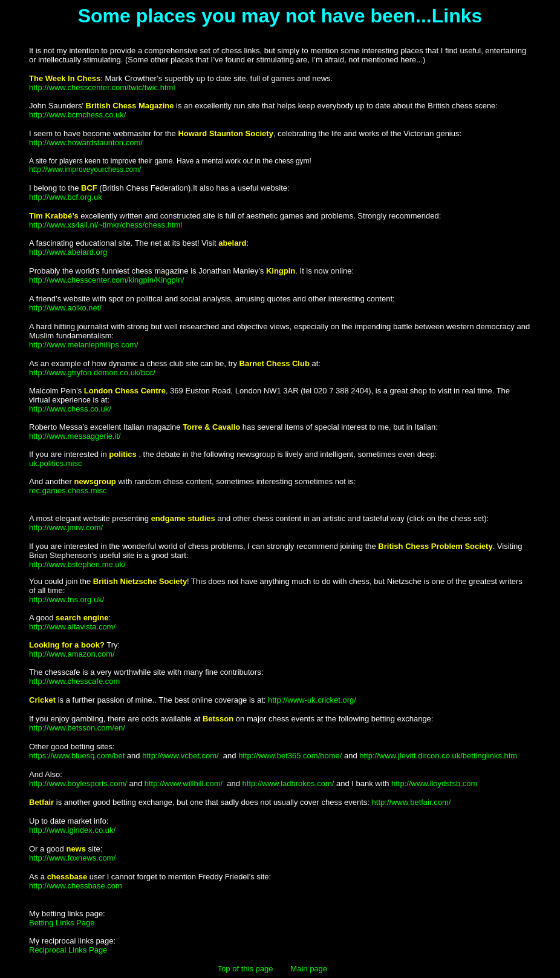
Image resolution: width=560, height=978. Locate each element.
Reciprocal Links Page (68, 950)
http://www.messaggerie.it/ (75, 436)
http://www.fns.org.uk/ (67, 599)
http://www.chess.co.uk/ (70, 409)
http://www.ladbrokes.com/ (289, 783)
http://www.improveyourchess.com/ (85, 169)
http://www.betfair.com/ (412, 802)
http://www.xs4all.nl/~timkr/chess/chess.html (106, 225)
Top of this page (246, 969)
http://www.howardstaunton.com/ (86, 143)
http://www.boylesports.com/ (78, 783)
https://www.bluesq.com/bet (77, 756)
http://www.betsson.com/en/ (77, 728)
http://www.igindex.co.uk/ (72, 830)
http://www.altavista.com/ (72, 627)
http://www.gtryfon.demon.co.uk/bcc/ (92, 372)
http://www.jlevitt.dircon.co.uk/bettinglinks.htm (438, 756)
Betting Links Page (62, 923)
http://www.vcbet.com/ (181, 756)
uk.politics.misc (55, 463)
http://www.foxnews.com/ (72, 858)
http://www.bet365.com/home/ (291, 756)
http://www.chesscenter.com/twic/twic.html (102, 87)
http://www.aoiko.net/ (65, 308)
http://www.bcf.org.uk (66, 197)
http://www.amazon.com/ (72, 654)
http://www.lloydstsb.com (434, 783)
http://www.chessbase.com (76, 886)
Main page (309, 969)
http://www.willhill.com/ (185, 783)
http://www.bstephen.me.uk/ (77, 564)
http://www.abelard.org (68, 252)
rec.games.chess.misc (68, 491)
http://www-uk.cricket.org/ (312, 700)
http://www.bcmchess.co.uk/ (77, 115)
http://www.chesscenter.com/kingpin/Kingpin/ (107, 280)
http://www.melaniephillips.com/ (84, 345)
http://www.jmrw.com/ (66, 527)
